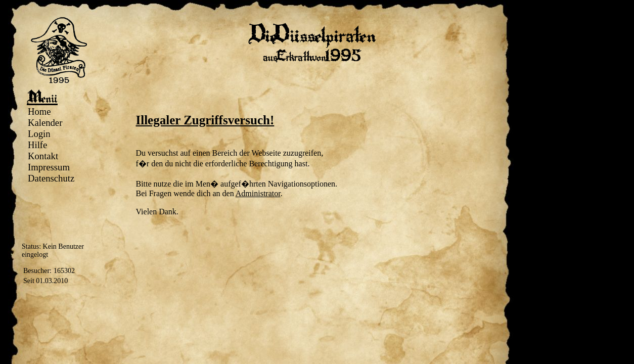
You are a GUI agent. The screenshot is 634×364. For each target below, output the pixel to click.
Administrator (258, 193)
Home (39, 111)
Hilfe (37, 145)
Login (39, 134)
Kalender (45, 123)
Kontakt (43, 156)
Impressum (49, 167)
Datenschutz (51, 178)
